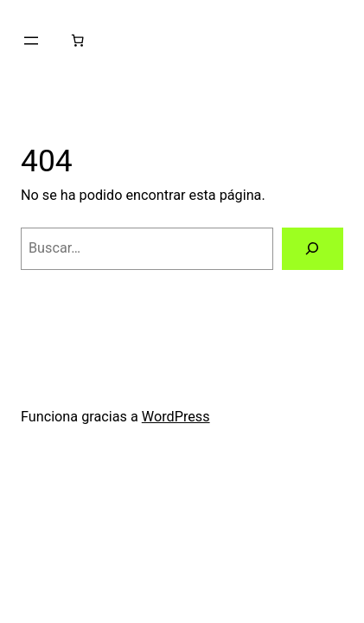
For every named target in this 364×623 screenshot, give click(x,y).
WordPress (176, 417)
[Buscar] (313, 249)
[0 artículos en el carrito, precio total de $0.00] (78, 41)
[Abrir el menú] (31, 41)
